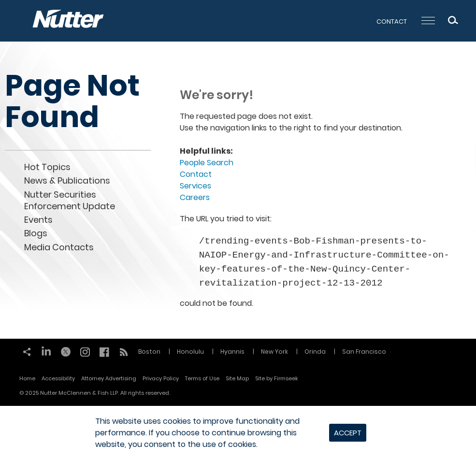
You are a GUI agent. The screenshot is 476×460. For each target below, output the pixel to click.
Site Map (237, 378)
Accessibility (58, 378)
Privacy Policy (161, 378)
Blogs (36, 233)
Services (195, 186)
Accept (348, 433)
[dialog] (238, 433)
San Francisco (364, 352)
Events (38, 220)
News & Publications (67, 180)
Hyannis (232, 352)
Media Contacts (59, 247)
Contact (392, 22)
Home (27, 378)
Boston (149, 352)
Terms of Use (202, 378)
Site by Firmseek (277, 378)
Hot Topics (47, 167)
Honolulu (190, 352)
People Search (207, 163)
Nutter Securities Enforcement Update (70, 200)
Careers (195, 197)
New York (274, 352)
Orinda (315, 352)
